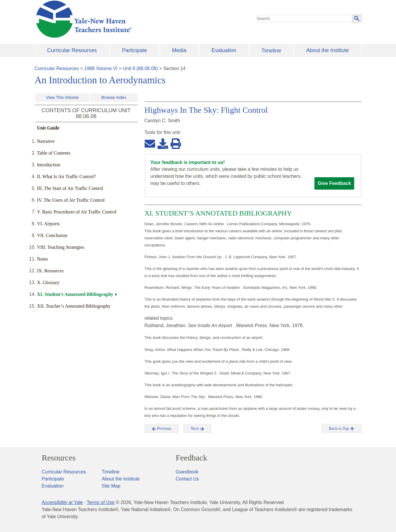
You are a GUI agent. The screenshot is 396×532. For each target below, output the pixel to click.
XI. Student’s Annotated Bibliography (75, 294)
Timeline (271, 51)
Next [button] (197, 429)
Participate (134, 50)
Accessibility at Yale (62, 502)
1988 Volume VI (101, 68)
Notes (43, 259)
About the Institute (328, 50)
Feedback (192, 458)
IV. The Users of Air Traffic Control (71, 200)
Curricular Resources (72, 50)
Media (179, 50)
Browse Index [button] (114, 97)
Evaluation (224, 50)
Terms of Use (100, 502)
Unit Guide (48, 128)
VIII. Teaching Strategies (61, 247)
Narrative (46, 141)
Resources (59, 458)
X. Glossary (48, 282)
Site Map (111, 486)
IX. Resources (50, 271)
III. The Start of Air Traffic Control (70, 188)
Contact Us (187, 479)
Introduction (49, 165)
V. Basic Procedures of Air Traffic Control (77, 212)
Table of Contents (54, 153)
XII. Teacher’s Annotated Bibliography (74, 306)
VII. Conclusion (52, 235)
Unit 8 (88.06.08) (140, 68)
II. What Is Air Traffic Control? (67, 176)
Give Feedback (334, 183)
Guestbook (187, 472)
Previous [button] (162, 429)
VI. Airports (48, 224)
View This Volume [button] (62, 97)
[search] (305, 19)
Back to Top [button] (341, 429)
